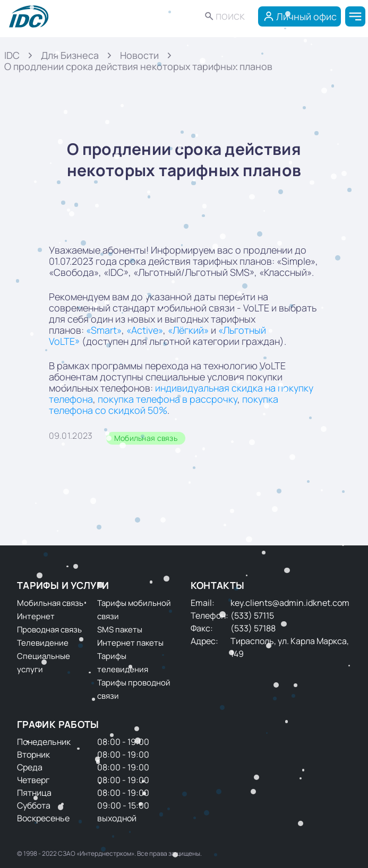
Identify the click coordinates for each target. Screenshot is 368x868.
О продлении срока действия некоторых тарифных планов (138, 66)
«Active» (145, 330)
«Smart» (104, 330)
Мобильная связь (146, 438)
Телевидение (43, 643)
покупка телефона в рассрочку (168, 399)
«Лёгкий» (188, 330)
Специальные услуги (44, 663)
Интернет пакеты (130, 643)
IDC (12, 55)
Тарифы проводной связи (134, 689)
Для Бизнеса (70, 55)
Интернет (36, 616)
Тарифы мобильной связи (134, 610)
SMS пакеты (120, 630)
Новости (139, 55)
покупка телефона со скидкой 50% (164, 405)
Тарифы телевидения (123, 663)
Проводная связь (49, 630)
